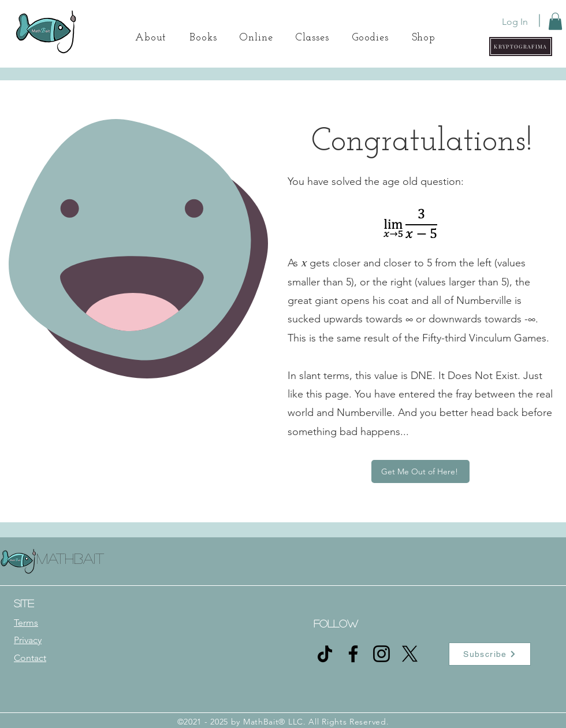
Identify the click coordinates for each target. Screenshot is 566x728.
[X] (410, 654)
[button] (521, 47)
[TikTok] (325, 654)
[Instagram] (381, 654)
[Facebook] (353, 654)
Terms (26, 623)
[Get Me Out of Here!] (420, 471)
